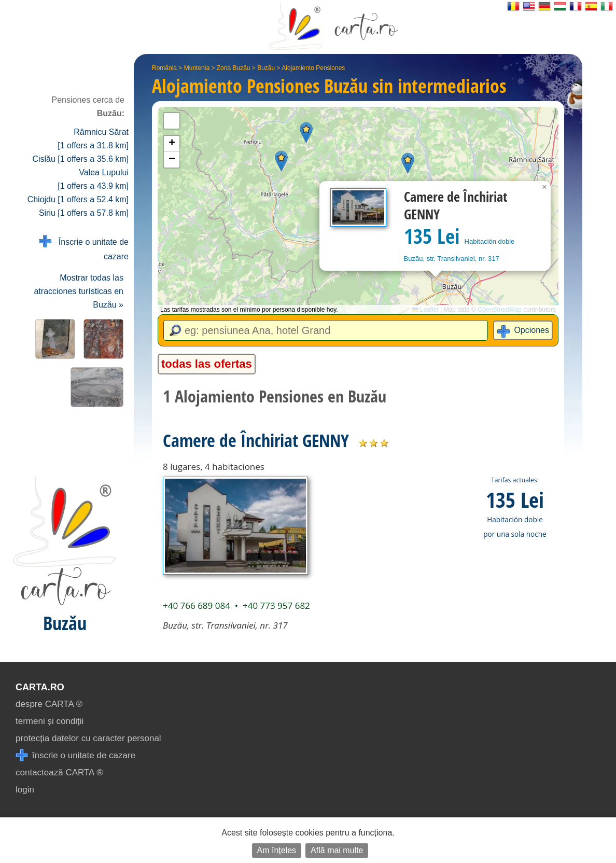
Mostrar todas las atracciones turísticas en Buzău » (79, 291)
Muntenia (197, 68)
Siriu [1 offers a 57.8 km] (84, 213)
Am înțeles (277, 850)
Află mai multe (337, 850)
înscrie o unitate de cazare (75, 755)
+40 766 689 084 (197, 606)
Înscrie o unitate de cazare (84, 248)
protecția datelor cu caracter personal (88, 738)
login (25, 790)
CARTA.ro (40, 687)
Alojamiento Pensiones (313, 68)
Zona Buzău (234, 68)
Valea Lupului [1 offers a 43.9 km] (93, 179)
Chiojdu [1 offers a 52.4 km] (78, 199)
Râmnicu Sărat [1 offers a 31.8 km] (93, 139)
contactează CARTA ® (59, 772)
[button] (306, 133)
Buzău (266, 68)
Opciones (531, 330)
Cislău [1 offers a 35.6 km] (80, 159)
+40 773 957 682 (276, 606)
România (164, 68)
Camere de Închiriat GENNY (256, 440)
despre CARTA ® (49, 704)
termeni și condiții (50, 721)
